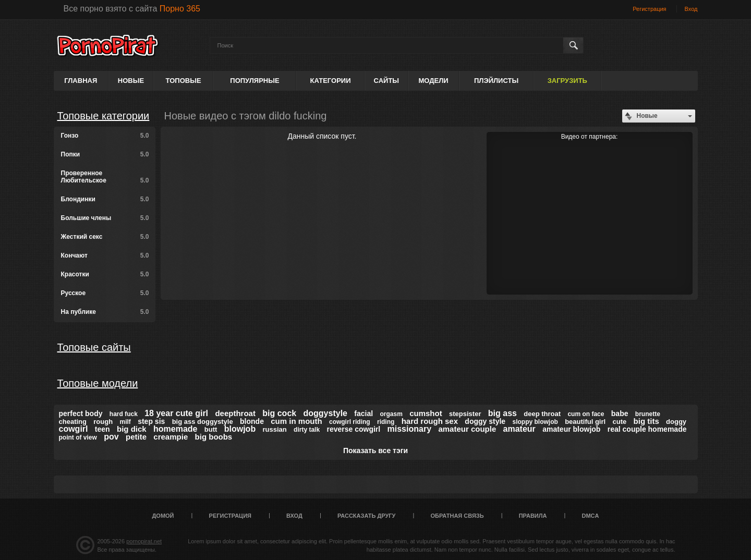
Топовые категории (104, 116)
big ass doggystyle (203, 422)
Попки (105, 154)
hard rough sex (430, 421)
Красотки (105, 274)
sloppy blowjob (535, 422)
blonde (252, 421)
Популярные (255, 81)
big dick (132, 429)
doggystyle (325, 413)
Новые (131, 81)
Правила (533, 516)
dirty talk (307, 430)
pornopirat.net (144, 541)
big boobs (214, 437)
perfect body (81, 413)
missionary (409, 429)
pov (111, 437)
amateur (519, 429)
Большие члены (105, 218)
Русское (105, 293)
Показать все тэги (375, 451)
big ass (502, 413)
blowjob (240, 429)
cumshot (426, 413)
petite (136, 437)
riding (386, 422)
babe (620, 413)
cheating (73, 422)
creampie (171, 437)
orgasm (391, 414)
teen (102, 429)
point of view (78, 437)
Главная (81, 81)
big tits (646, 421)
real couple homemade (647, 429)
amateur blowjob (571, 429)
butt (211, 429)
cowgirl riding (350, 422)
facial (364, 413)
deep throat (542, 414)
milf (125, 422)
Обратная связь (457, 516)
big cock (279, 413)
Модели (433, 81)
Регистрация (649, 9)
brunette (648, 414)
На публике (105, 312)
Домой (163, 516)
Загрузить (567, 81)
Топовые (184, 81)
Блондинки (105, 199)
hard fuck (124, 414)
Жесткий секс (105, 237)
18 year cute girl (176, 413)
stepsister (465, 414)
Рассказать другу (367, 516)
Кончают (105, 255)
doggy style (485, 421)
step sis (151, 421)
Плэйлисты (496, 81)
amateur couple (467, 429)
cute (620, 422)
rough (103, 422)
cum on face (586, 414)
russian (275, 429)
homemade (175, 429)
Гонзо (105, 136)
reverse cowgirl (353, 429)
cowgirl (74, 429)
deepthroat (235, 413)
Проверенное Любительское (105, 177)
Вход (691, 9)
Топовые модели (98, 383)
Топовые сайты (94, 347)
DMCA (590, 516)
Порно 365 (180, 9)
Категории (331, 81)
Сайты (386, 81)
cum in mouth (296, 421)
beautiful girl (585, 422)
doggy (676, 422)
